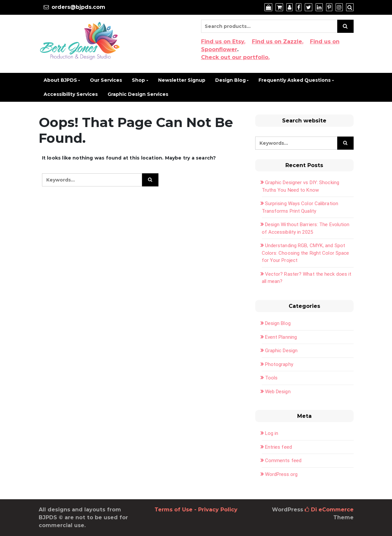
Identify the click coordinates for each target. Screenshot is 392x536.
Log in (272, 433)
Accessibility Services (71, 94)
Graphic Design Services (138, 94)
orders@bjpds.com (78, 7)
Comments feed (283, 461)
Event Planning (281, 337)
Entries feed (279, 447)
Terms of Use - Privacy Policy (196, 510)
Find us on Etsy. (223, 42)
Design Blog (230, 80)
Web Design (278, 392)
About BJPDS (60, 80)
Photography (279, 364)
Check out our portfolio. (235, 57)
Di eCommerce (329, 510)
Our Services (106, 80)
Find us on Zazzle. (278, 42)
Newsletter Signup (182, 80)
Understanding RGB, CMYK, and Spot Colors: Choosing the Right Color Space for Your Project (306, 253)
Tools (271, 378)
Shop (138, 80)
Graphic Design (281, 351)
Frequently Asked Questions (295, 80)
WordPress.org (281, 474)
